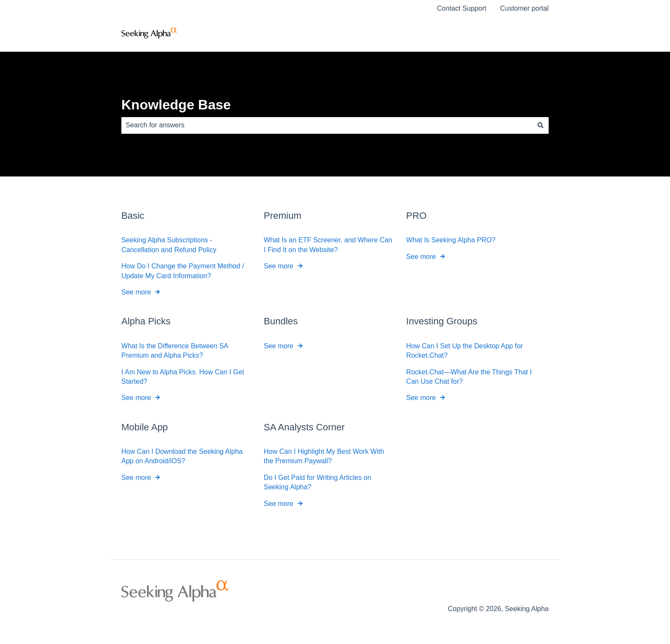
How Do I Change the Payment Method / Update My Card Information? (183, 271)
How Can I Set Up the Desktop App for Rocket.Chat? (465, 350)
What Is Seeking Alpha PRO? (451, 240)
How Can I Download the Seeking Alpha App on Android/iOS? (182, 456)
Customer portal (524, 8)
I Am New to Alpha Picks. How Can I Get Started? (183, 376)
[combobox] (327, 125)
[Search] (541, 125)
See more (136, 292)
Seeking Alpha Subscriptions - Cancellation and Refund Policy (169, 245)
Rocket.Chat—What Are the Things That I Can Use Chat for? (469, 376)
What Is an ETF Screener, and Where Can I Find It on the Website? (328, 245)
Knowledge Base (176, 105)
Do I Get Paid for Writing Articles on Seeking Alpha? (317, 482)
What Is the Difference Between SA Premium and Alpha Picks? (175, 350)
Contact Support (462, 8)
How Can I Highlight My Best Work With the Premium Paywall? (324, 456)
